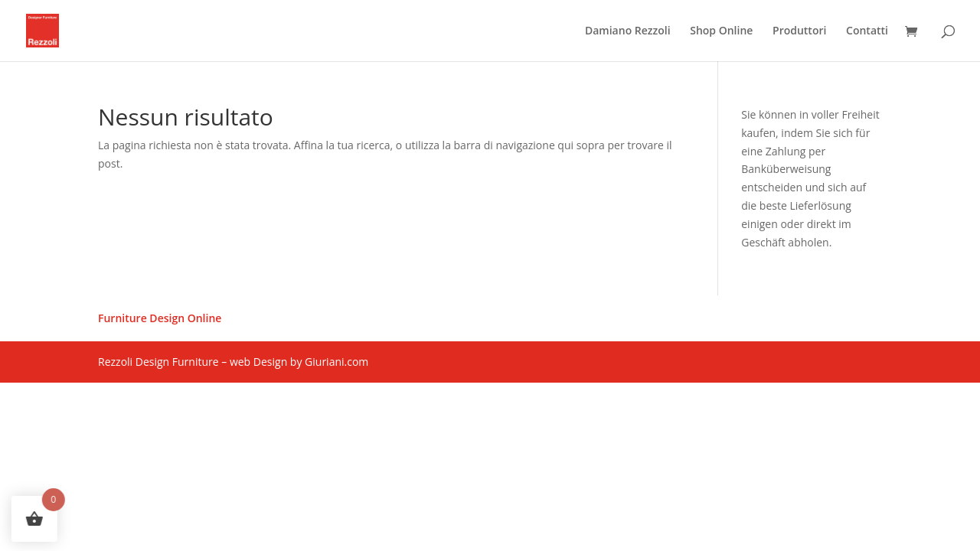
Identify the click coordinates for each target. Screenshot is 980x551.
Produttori (799, 31)
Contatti (867, 31)
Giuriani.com (336, 362)
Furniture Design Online (160, 319)
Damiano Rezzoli (628, 31)
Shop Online (721, 31)
